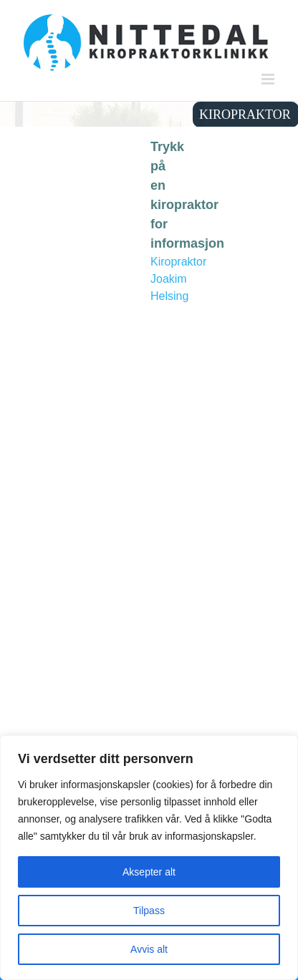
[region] (149, 858)
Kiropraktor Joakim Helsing (178, 279)
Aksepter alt (149, 872)
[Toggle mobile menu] (269, 79)
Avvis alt (149, 949)
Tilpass (149, 911)
